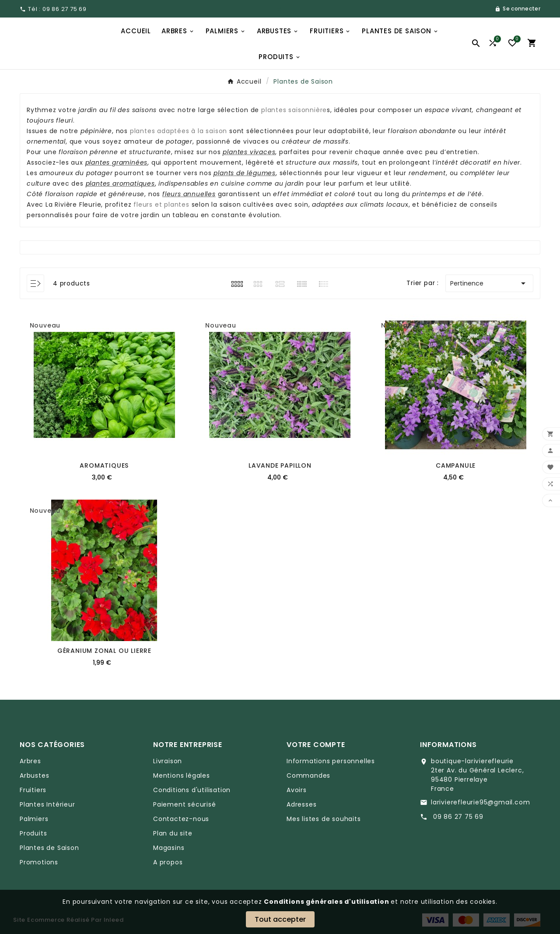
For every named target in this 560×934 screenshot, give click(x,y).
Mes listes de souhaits (324, 819)
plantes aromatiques (120, 183)
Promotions (39, 862)
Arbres (30, 761)
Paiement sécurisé (185, 804)
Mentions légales (182, 775)
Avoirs (297, 790)
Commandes (308, 775)
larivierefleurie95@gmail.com (480, 802)
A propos (168, 862)
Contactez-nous (181, 819)
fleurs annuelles (189, 194)
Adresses (301, 804)
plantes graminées (117, 162)
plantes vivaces (249, 152)
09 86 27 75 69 (457, 817)
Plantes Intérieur (47, 804)
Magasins (169, 848)
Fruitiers (33, 790)
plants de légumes (245, 173)
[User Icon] (518, 9)
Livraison (168, 761)
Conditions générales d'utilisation (327, 902)
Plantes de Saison (49, 848)
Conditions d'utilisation (192, 790)
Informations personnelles (331, 761)
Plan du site (173, 833)
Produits (33, 833)
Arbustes (34, 775)
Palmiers (34, 819)
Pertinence (489, 283)
